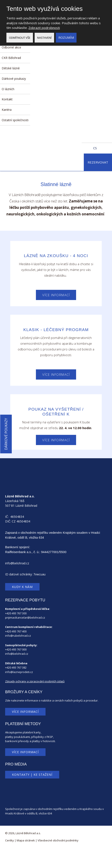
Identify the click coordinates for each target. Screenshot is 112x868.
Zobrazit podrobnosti (44, 28)
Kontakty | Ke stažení (32, 775)
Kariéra (7, 110)
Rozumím (66, 37)
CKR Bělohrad (11, 58)
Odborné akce (11, 47)
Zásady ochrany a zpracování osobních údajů (35, 681)
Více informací (56, 295)
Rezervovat (98, 162)
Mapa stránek (26, 840)
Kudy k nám (22, 587)
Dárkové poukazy (14, 79)
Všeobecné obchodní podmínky (58, 840)
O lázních (8, 89)
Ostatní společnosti (15, 120)
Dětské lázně (11, 68)
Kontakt (7, 99)
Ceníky (10, 840)
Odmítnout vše (20, 38)
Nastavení (44, 38)
